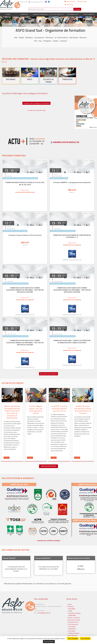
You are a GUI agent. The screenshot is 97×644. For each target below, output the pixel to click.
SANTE (70, 612)
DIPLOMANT (72, 609)
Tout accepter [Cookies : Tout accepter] (73, 638)
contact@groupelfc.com (36, 2)
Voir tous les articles (48, 466)
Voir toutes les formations (48, 374)
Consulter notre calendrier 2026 (36, 110)
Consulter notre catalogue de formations (36, 103)
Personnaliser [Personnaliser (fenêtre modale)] (49, 642)
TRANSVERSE (72, 616)
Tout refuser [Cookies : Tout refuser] (85, 638)
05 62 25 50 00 (23, 2)
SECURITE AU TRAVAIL (75, 614)
